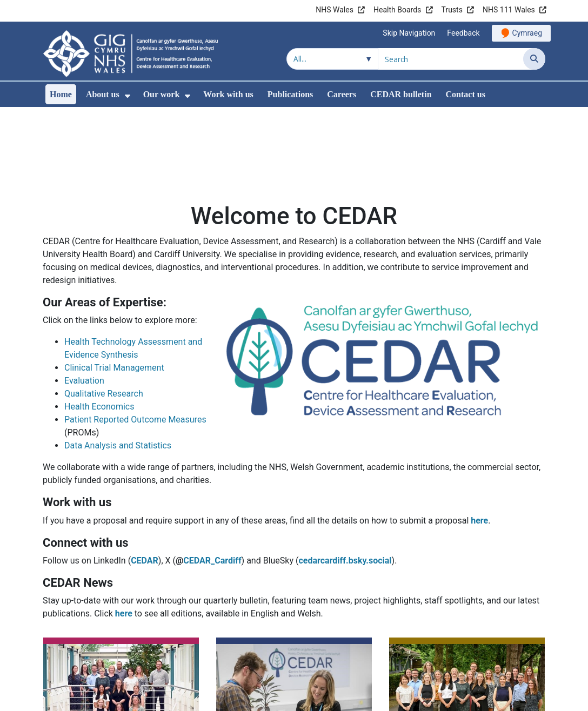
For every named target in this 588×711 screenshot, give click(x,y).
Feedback (463, 33)
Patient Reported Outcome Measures (135, 346)
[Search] (534, 59)
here (479, 447)
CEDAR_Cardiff (212, 487)
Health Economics (99, 333)
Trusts (452, 10)
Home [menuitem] (61, 94)
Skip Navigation (409, 33)
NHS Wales (335, 10)
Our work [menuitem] (162, 94)
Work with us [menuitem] (228, 94)
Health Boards (397, 10)
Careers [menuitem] (342, 94)
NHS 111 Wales (509, 10)
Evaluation (84, 307)
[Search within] (332, 59)
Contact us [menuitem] (466, 94)
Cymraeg (527, 33)
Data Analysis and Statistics (118, 372)
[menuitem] (128, 96)
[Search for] (451, 59)
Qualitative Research (104, 320)
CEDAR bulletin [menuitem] (401, 94)
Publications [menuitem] (290, 94)
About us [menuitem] (103, 94)
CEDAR (145, 487)
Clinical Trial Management (114, 294)
